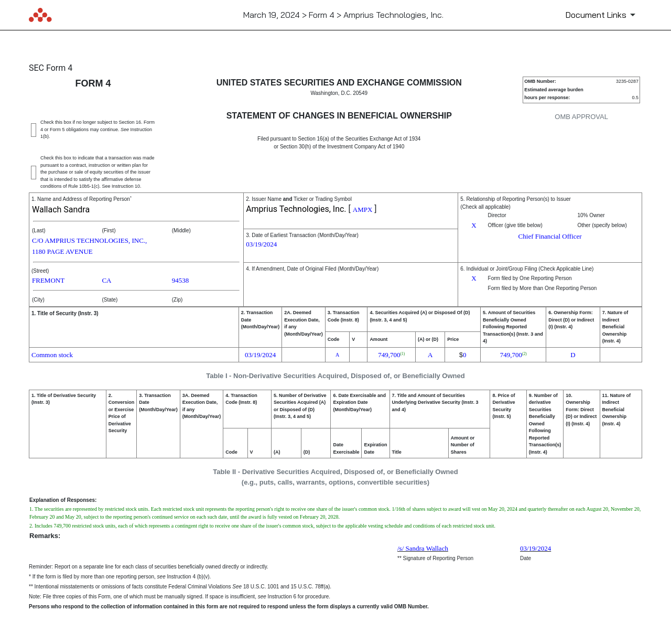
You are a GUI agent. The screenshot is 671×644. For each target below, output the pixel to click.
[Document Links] (602, 15)
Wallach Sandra (61, 210)
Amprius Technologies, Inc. (296, 209)
